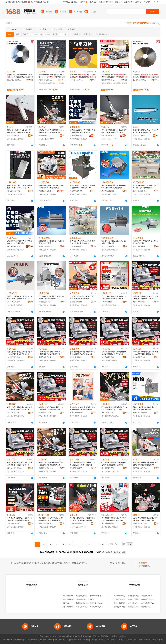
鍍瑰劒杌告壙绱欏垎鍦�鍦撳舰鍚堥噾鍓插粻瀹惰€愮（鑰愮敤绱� (83, 76)
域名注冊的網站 (133, 603)
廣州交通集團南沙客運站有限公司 (126, 607)
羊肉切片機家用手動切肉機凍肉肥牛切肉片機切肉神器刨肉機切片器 (145, 519)
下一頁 (101, 544)
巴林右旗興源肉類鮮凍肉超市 (73, 607)
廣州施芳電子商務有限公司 (46, 413)
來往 (136, 640)
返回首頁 (109, 552)
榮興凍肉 (66, 603)
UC (125, 640)
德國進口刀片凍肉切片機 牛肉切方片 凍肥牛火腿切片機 (114, 242)
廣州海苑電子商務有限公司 (140, 357)
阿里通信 (114, 640)
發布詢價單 (143, 563)
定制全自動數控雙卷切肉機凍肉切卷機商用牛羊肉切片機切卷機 (145, 408)
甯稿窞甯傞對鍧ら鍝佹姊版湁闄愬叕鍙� (109, 80)
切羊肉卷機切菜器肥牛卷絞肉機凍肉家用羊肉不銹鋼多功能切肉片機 (114, 131)
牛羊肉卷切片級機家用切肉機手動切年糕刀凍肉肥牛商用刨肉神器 (82, 298)
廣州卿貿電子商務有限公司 (77, 468)
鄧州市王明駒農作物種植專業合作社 (140, 599)
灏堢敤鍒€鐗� (44, 83)
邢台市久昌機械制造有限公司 (77, 191)
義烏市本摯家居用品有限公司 (109, 136)
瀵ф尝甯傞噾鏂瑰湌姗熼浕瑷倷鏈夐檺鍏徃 (14, 80)
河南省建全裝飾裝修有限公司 (151, 599)
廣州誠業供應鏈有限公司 (77, 302)
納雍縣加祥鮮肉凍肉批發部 (85, 603)
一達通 (154, 640)
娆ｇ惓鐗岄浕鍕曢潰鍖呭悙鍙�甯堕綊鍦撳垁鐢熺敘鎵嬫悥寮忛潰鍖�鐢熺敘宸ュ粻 (20, 76)
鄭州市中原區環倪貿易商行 (46, 136)
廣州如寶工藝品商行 (140, 524)
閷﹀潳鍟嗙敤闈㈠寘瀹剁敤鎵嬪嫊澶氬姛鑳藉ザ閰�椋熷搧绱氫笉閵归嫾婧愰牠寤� (114, 76)
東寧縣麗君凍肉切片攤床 (71, 596)
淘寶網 (50, 640)
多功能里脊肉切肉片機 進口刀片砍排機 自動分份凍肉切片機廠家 (145, 187)
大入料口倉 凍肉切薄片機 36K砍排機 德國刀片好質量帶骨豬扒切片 (51, 298)
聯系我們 (115, 636)
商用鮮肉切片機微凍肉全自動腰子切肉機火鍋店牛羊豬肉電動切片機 (114, 298)
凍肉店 (92, 599)
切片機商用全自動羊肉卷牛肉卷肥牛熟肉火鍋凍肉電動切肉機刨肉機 (51, 519)
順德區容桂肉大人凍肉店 (98, 603)
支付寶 (130, 640)
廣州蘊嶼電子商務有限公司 (109, 357)
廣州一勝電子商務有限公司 (14, 413)
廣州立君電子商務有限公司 (46, 357)
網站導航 (123, 636)
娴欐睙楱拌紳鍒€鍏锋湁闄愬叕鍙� (46, 80)
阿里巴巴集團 (7, 640)
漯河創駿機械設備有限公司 (140, 468)
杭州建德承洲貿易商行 (14, 191)
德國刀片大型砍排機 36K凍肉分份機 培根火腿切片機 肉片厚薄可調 (114, 187)
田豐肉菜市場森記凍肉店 (85, 607)
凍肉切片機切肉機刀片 (124, 563)
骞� (31, 80)
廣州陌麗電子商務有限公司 (140, 302)
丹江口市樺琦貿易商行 (77, 413)
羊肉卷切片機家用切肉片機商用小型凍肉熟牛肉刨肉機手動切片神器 (20, 519)
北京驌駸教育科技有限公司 (151, 607)
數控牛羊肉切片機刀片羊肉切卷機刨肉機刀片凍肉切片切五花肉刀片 (20, 187)
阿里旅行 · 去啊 (76, 640)
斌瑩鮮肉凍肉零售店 (70, 599)
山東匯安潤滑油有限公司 (123, 599)
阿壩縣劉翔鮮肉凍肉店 (84, 599)
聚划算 (62, 640)
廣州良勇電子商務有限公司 (109, 413)
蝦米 (92, 640)
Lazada (160, 640)
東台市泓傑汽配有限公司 (123, 603)
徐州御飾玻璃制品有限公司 (123, 596)
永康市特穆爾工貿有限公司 (14, 136)
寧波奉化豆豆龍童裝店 (135, 596)
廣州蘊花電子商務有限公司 (14, 357)
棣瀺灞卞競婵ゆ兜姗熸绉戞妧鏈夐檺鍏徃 (77, 80)
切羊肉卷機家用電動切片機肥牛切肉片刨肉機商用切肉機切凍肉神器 (145, 298)
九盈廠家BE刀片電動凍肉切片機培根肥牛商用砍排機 (145, 242)
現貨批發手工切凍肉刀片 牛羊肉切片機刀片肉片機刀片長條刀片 (145, 131)
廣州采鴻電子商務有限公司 (14, 468)
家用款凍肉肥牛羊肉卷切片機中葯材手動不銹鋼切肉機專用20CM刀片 (20, 131)
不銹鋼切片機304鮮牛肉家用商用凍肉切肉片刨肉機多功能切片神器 (114, 408)
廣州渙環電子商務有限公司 (77, 357)
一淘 (67, 640)
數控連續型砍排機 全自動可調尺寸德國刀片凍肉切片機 (51, 242)
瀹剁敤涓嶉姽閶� (108, 83)
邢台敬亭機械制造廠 (140, 413)
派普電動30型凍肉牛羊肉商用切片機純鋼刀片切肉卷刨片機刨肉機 (20, 242)
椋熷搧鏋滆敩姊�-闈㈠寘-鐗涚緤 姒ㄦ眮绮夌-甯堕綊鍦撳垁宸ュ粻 (146, 76)
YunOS (107, 640)
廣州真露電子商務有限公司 (109, 468)
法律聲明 (81, 636)
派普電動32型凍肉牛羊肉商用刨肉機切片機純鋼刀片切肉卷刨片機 (82, 131)
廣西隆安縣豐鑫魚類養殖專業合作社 (140, 607)
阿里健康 (147, 640)
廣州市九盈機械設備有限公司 (109, 191)
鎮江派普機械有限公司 (77, 136)
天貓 (56, 640)
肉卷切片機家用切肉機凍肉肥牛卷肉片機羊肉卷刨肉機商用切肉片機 (20, 408)
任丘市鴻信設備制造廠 (77, 524)
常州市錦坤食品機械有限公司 (46, 191)
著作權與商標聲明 (70, 636)
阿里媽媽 (86, 640)
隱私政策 (96, 636)
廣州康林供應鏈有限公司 (14, 524)
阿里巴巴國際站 (19, 640)
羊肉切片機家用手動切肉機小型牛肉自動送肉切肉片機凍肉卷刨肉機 (82, 519)
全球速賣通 (43, 640)
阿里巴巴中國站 (32, 640)
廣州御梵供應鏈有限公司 (46, 468)
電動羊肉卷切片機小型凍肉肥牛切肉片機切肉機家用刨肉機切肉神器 (82, 408)
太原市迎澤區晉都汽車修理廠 (151, 603)
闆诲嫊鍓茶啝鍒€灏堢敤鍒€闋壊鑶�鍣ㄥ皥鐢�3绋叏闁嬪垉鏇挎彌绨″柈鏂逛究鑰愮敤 (51, 76)
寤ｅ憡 (31, 77)
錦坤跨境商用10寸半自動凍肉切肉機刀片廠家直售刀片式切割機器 (51, 187)
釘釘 (140, 640)
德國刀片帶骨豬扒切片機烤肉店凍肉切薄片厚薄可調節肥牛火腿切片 (20, 298)
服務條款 (88, 636)
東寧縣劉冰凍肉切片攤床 (98, 596)
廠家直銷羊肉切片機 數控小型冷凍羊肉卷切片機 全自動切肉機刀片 (83, 187)
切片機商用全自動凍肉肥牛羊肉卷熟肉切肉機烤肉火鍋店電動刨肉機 (114, 519)
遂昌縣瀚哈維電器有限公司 (109, 524)
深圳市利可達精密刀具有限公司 (140, 136)
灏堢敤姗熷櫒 (54, 83)
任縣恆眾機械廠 (107, 302)
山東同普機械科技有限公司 (140, 191)
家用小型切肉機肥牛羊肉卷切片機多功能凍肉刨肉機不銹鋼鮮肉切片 (145, 464)
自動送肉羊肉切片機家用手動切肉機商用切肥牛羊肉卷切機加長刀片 (51, 131)
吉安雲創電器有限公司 (46, 524)
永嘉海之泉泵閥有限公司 (150, 596)
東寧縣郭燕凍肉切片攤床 (85, 596)
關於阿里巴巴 (106, 636)
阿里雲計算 (99, 640)
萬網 (121, 640)
